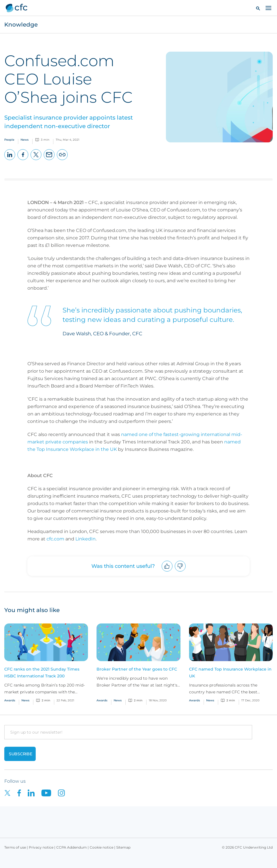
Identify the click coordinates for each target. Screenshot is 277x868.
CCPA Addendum (72, 847)
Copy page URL (62, 160)
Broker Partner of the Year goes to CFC (137, 669)
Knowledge (21, 25)
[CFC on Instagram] (64, 793)
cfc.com (55, 539)
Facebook (23, 160)
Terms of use (15, 847)
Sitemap (123, 847)
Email (49, 160)
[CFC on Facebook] (23, 793)
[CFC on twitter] (11, 793)
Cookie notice (102, 847)
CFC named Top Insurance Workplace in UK (230, 673)
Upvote (167, 571)
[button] (258, 8)
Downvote (180, 571)
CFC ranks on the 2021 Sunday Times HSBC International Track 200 (42, 673)
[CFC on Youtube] (50, 793)
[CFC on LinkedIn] (35, 793)
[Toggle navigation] (268, 8)
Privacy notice (41, 847)
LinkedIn (10, 160)
